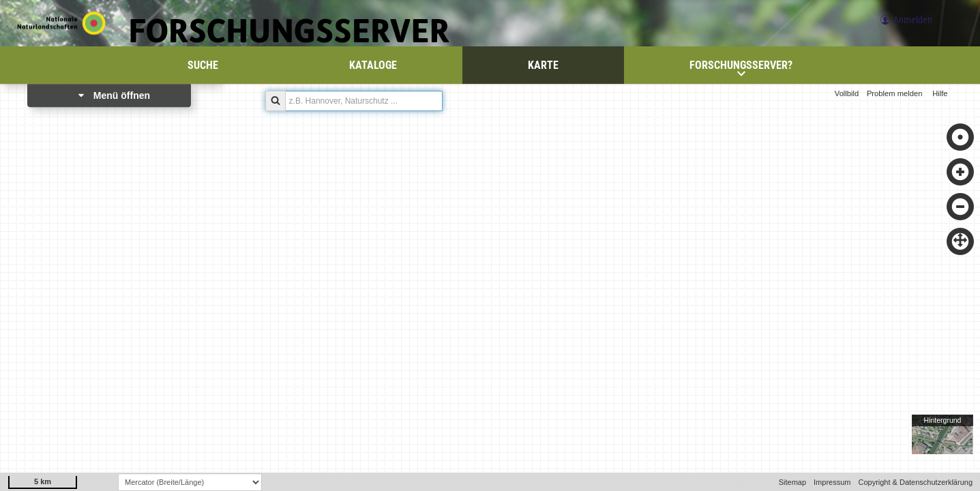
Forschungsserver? (741, 68)
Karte (543, 65)
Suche (203, 65)
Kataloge (373, 65)
